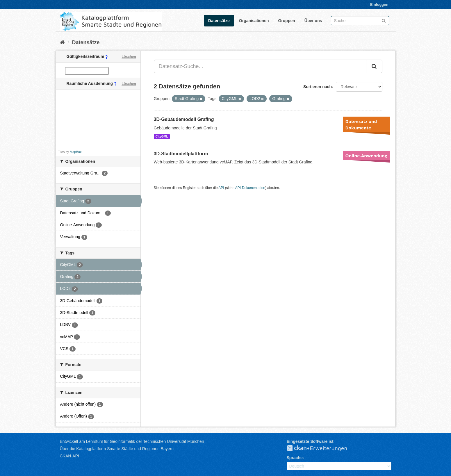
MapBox (76, 152)
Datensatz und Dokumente (361, 124)
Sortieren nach (318, 87)
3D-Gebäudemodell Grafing (184, 119)
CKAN (322, 448)
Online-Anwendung (366, 156)
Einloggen (379, 5)
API (221, 188)
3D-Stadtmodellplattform (181, 154)
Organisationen (254, 21)
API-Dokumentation (250, 188)
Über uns (313, 21)
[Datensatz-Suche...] (260, 66)
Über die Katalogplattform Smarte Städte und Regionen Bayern (117, 449)
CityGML (162, 136)
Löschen (129, 57)
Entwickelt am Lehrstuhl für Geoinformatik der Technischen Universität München (132, 441)
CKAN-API (69, 456)
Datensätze (219, 21)
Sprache (295, 458)
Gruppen (286, 21)
